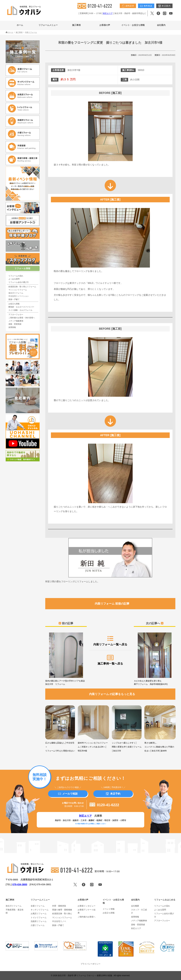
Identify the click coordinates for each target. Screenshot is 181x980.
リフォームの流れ (16, 276)
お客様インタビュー (87, 906)
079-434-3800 (20, 885)
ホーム (20, 25)
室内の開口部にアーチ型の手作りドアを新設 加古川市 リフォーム (66, 659)
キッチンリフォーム (40, 910)
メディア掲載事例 (16, 321)
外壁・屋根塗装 (59, 906)
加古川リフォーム (16, 293)
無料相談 (146, 6)
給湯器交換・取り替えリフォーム (22, 287)
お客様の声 (105, 25)
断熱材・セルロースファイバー (21, 307)
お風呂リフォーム (39, 914)
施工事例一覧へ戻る (110, 660)
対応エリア (108, 13)
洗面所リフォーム (39, 921)
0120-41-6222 (104, 805)
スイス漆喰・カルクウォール (20, 310)
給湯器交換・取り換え (62, 914)
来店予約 (113, 794)
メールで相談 (68, 794)
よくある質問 (14, 279)
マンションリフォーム (18, 290)
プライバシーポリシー (90, 964)
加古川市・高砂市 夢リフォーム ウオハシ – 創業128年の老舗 (85, 975)
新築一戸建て (14, 299)
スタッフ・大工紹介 (139, 911)
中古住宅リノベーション (19, 296)
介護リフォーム (38, 925)
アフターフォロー (16, 315)
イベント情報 (109, 909)
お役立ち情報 (14, 304)
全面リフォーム (38, 906)
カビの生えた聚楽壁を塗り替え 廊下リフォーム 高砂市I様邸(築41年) (155, 659)
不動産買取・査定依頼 (15, 911)
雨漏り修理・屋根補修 (62, 910)
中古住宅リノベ (59, 921)
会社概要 (135, 906)
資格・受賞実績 (15, 324)
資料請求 (128, 6)
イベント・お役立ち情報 (133, 25)
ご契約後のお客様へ (87, 917)
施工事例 (76, 25)
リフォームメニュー (48, 25)
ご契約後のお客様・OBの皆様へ (22, 318)
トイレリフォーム (39, 917)
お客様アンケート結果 (87, 911)
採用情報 (12, 327)
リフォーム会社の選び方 (19, 282)
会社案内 (161, 25)
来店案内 (164, 6)
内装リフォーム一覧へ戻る (110, 641)
